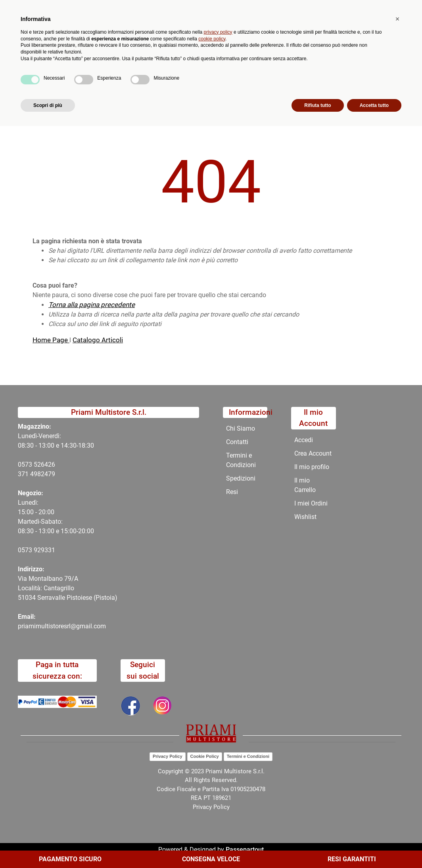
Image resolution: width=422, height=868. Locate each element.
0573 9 (28, 550)
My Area (395, 9)
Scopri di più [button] (48, 847)
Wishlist (305, 517)
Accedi (304, 440)
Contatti (261, 75)
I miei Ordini (311, 503)
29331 (46, 550)
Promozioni (179, 75)
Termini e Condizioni (241, 460)
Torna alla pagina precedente (92, 305)
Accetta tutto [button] (374, 847)
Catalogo (59, 75)
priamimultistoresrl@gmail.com (62, 626)
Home (41, 94)
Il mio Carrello (305, 485)
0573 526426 (36, 465)
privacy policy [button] (218, 774)
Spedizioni (241, 478)
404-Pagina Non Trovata (94, 94)
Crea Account (313, 453)
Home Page (51, 340)
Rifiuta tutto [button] (317, 847)
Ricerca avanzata (191, 38)
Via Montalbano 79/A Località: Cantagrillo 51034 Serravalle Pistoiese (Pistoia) (68, 588)
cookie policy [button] (212, 780)
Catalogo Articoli (98, 340)
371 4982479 (36, 474)
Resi (232, 492)
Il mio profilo (312, 467)
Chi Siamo (222, 75)
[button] (155, 43)
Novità (140, 75)
